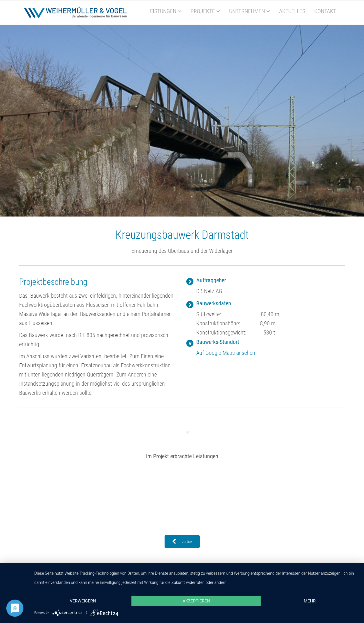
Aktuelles (292, 11)
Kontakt (325, 11)
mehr (310, 601)
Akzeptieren (196, 601)
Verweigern (83, 601)
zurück (182, 542)
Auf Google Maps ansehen (226, 353)
